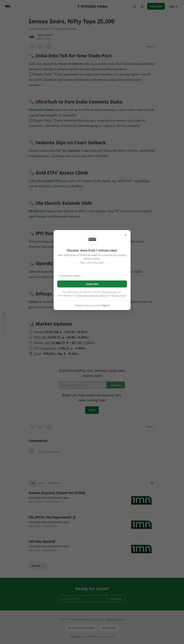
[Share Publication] (142, 6)
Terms (100, 619)
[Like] (32, 47)
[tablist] (46, 483)
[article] (92, 500)
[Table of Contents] (4, 322)
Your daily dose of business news (49, 498)
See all (38, 566)
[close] (126, 235)
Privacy (91, 619)
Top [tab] (33, 483)
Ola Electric (37, 211)
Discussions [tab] (55, 483)
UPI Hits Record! (42, 542)
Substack (75, 637)
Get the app (109, 628)
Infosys (34, 302)
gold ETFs (54, 181)
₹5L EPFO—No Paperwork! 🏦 (53, 517)
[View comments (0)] (41, 47)
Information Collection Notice (91, 295)
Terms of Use (109, 292)
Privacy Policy (119, 295)
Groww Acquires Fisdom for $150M (57, 493)
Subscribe (156, 6)
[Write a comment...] (96, 457)
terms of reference (72, 64)
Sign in (173, 6)
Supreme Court (79, 150)
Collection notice (115, 619)
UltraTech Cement (42, 110)
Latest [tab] (42, 483)
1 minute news (45, 35)
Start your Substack (81, 628)
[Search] (135, 6)
